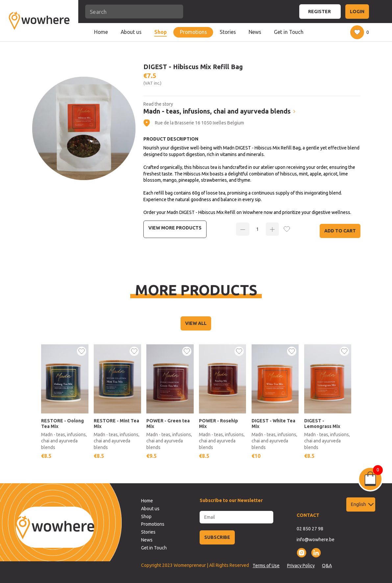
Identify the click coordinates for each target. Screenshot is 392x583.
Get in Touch (289, 32)
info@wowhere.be (316, 540)
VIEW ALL (196, 323)
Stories (228, 32)
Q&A (327, 566)
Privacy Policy (301, 566)
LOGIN (357, 12)
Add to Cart (340, 231)
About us (131, 32)
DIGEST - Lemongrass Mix (322, 424)
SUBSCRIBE (217, 537)
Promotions (193, 32)
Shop (160, 32)
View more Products (175, 228)
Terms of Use (266, 566)
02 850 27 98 (310, 529)
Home (101, 32)
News (255, 32)
